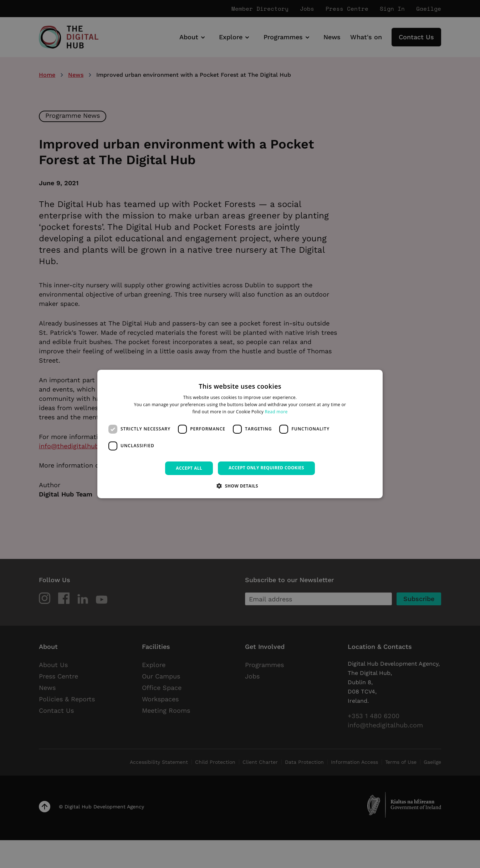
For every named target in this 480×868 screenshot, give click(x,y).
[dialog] (240, 434)
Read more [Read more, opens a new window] (276, 412)
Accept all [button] (189, 468)
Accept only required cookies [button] (266, 468)
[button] (240, 486)
